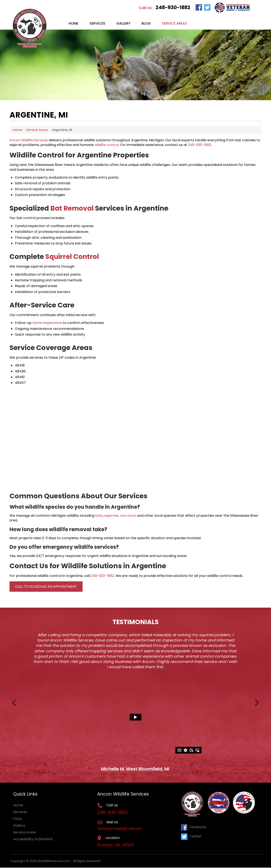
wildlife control (107, 145)
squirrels (111, 516)
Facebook (194, 827)
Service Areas (37, 130)
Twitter (191, 836)
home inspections (47, 323)
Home (17, 130)
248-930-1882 (173, 7)
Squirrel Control (73, 256)
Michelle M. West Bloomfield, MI (135, 769)
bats (99, 516)
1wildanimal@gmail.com (120, 829)
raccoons (128, 516)
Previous (15, 702)
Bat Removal (73, 208)
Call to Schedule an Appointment (46, 587)
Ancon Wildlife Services (29, 140)
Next (256, 702)
